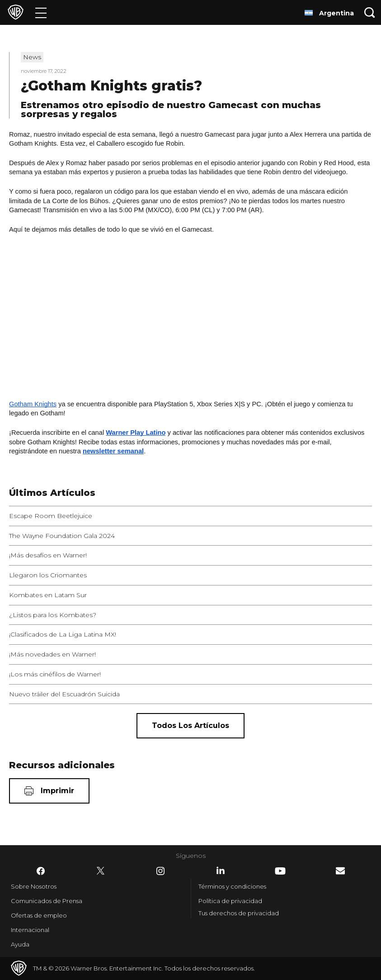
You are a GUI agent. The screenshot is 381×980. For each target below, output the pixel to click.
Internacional (30, 930)
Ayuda (20, 944)
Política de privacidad (230, 901)
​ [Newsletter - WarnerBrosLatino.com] (340, 871)
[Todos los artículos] (190, 726)
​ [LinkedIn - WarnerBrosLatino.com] (221, 871)
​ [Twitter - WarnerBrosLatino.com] (101, 871)
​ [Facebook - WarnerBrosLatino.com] (41, 871)
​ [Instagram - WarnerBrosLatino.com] (160, 871)
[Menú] (41, 12)
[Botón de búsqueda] (370, 12)
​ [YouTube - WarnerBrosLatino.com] (280, 871)
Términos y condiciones (232, 886)
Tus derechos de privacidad (239, 913)
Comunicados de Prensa (47, 901)
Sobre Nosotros (34, 886)
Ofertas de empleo (39, 915)
